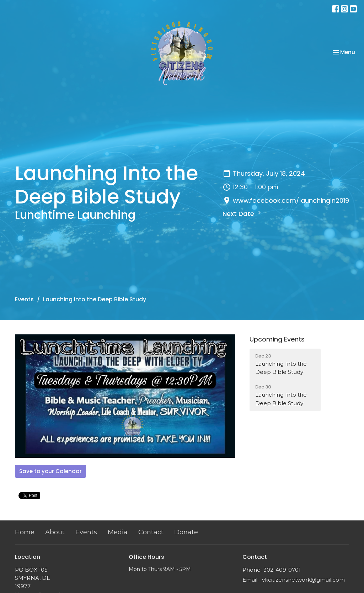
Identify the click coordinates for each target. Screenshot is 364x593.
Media (118, 532)
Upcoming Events (277, 339)
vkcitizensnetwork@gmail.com (303, 580)
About (55, 532)
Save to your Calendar (50, 471)
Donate (186, 532)
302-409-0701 (282, 570)
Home (25, 532)
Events (24, 299)
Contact (151, 532)
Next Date (243, 214)
